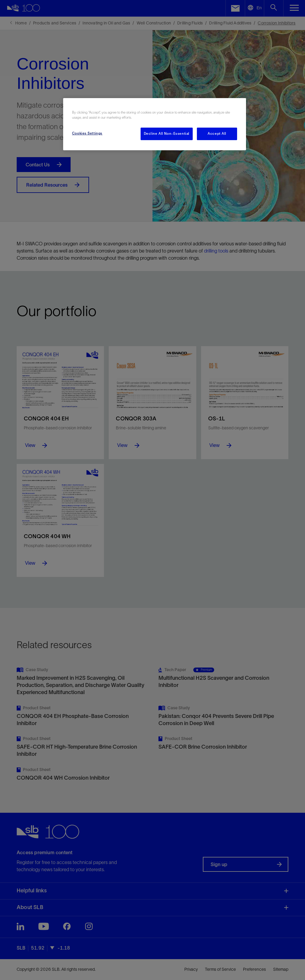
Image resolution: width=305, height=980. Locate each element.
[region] (155, 124)
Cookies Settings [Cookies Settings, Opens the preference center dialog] (87, 133)
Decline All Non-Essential (167, 134)
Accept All (217, 134)
